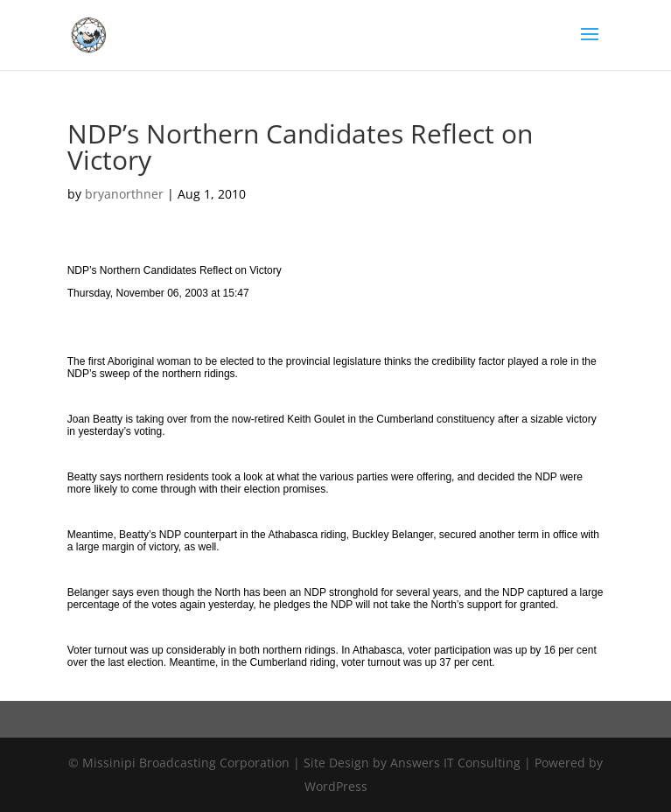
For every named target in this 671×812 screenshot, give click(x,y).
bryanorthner (124, 194)
